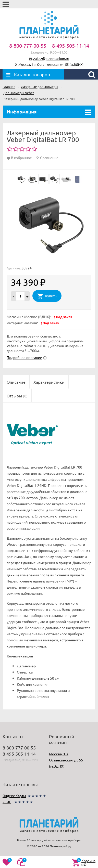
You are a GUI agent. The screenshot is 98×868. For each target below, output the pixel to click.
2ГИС (7, 802)
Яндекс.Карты (14, 796)
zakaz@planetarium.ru (51, 58)
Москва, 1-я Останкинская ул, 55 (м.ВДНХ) (51, 64)
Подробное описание (24, 357)
